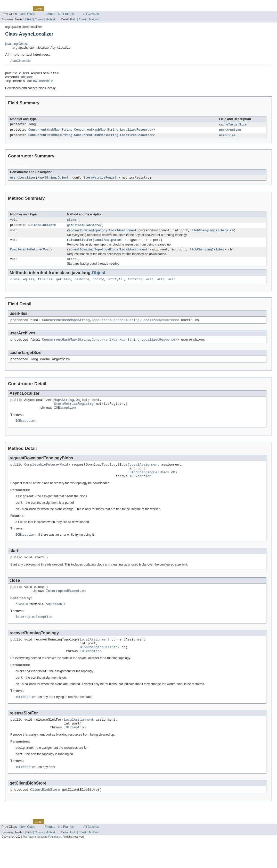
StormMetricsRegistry (102, 181)
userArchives (230, 133)
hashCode (82, 286)
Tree (59, 9)
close (71, 223)
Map (40, 181)
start (71, 265)
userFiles (227, 138)
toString (135, 286)
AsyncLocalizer (23, 181)
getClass (64, 286)
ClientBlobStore (42, 229)
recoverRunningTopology (87, 235)
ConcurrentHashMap (44, 133)
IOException (65, 418)
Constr (39, 19)
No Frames (66, 14)
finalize (45, 286)
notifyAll (116, 286)
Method (50, 19)
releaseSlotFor (80, 245)
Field (29, 19)
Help (98, 9)
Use (50, 9)
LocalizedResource (136, 133)
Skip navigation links (14, 4)
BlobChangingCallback (210, 235)
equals (29, 286)
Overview (8, 9)
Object (27, 78)
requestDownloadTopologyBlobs (92, 255)
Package (24, 9)
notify (98, 286)
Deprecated (73, 9)
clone (15, 286)
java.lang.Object (16, 44)
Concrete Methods (84, 212)
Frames (50, 14)
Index (88, 9)
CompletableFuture (26, 255)
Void (47, 255)
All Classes (91, 14)
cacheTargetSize (233, 127)
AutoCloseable (21, 61)
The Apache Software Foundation (42, 863)
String (67, 133)
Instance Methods (49, 212)
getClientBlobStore (83, 229)
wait (150, 286)
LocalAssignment (123, 235)
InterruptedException (66, 609)
